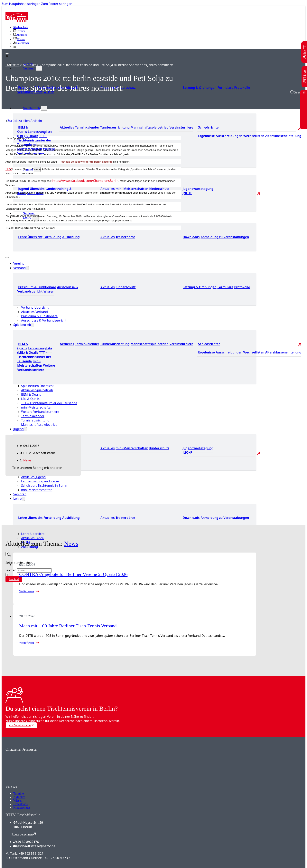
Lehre (18, 498)
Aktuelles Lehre (32, 538)
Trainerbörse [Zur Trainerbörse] (125, 518)
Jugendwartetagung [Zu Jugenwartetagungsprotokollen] (198, 189)
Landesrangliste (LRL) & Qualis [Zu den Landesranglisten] (35, 134)
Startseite (13, 65)
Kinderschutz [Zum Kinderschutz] (21, 27)
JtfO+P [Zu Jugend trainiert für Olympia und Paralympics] (187, 193)
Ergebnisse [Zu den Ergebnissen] (206, 136)
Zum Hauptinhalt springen (21, 4)
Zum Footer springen (57, 4)
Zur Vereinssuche (21, 725)
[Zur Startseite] (17, 21)
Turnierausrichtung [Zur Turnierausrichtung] (115, 127)
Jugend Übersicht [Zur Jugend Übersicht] (31, 189)
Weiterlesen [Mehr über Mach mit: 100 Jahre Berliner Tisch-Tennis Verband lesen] (27, 643)
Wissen (18, 800)
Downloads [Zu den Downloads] (191, 518)
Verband (29, 68)
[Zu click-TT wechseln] (305, 52)
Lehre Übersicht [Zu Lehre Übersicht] (30, 518)
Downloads (20, 804)
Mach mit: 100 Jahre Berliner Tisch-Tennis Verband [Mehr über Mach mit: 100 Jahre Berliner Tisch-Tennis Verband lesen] (68, 626)
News (27, 460)
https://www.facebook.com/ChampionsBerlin (85, 181)
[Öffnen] (7, 53)
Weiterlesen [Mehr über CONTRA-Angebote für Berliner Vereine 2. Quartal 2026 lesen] (27, 591)
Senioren (29, 213)
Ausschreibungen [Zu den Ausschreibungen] (229, 136)
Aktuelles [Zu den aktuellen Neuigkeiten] (108, 189)
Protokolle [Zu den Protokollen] (242, 88)
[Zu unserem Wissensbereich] (19, 39)
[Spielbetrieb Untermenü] (44, 108)
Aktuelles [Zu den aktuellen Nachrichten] (67, 127)
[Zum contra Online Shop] (35, 782)
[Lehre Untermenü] (23, 499)
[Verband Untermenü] (39, 68)
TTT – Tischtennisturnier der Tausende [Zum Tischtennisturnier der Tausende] (34, 140)
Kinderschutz (22, 808)
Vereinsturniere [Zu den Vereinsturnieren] (181, 127)
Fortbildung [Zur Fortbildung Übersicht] (52, 518)
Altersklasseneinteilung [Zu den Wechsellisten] (283, 136)
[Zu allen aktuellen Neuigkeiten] (20, 35)
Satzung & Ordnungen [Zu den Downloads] (200, 88)
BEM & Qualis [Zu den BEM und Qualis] (23, 130)
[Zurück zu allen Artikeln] (24, 121)
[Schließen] (15, 47)
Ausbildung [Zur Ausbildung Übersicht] (71, 518)
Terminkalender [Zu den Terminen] (87, 127)
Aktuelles (30, 65)
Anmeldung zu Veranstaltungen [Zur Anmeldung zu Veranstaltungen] (225, 237)
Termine (19, 793)
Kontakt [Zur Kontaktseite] (14, 579)
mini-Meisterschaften (37, 490)
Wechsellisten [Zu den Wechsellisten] (254, 136)
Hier (9, 169)
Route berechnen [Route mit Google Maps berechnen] (24, 834)
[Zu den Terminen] (19, 31)
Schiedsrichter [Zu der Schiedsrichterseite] (209, 127)
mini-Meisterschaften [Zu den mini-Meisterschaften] (132, 189)
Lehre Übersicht (33, 534)
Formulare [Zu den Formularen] (225, 88)
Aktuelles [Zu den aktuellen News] (108, 518)
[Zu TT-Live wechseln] (305, 77)
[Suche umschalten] (7, 554)
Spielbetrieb (31, 108)
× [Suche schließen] (8, 575)
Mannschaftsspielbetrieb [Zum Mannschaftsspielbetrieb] (150, 127)
